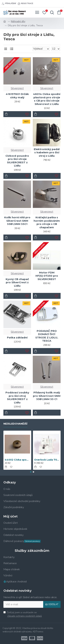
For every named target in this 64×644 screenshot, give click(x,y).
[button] (31, 472)
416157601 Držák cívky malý (17, 96)
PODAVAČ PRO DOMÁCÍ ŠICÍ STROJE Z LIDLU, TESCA (47, 336)
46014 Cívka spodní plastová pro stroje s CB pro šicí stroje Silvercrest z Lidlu (47, 99)
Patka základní (17, 337)
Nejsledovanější (15, 424)
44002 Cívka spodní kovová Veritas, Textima (17, 460)
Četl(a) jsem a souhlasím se (23, 614)
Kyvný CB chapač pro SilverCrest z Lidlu (17, 282)
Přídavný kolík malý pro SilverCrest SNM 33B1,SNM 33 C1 (47, 396)
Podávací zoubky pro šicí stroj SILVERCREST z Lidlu (17, 397)
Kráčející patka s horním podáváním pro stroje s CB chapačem (47, 222)
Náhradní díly (18, 21)
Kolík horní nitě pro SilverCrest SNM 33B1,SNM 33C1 (17, 221)
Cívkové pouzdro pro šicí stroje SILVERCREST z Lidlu (17, 161)
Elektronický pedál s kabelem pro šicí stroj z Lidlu (47, 152)
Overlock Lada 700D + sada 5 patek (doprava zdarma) (47, 460)
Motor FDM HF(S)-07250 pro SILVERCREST (47, 276)
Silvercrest (17, 88)
